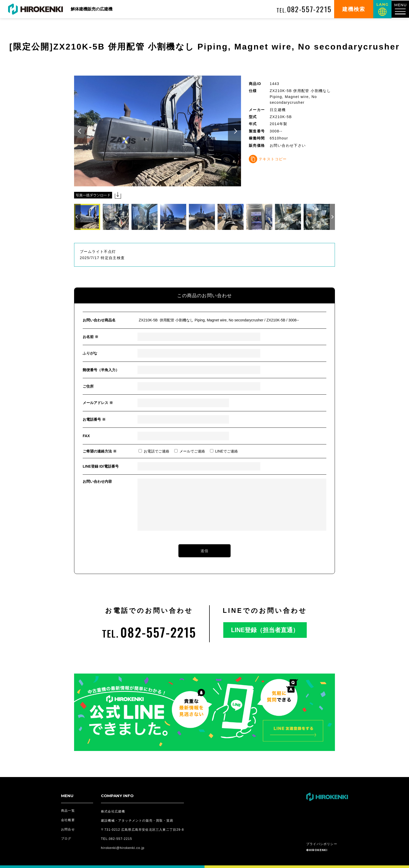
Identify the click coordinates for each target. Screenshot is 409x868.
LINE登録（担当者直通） (265, 630)
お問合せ (68, 829)
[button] (81, 131)
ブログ (66, 839)
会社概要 (68, 820)
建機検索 (353, 9)
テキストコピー (273, 159)
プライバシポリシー (322, 844)
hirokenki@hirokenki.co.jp (123, 848)
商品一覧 (68, 811)
